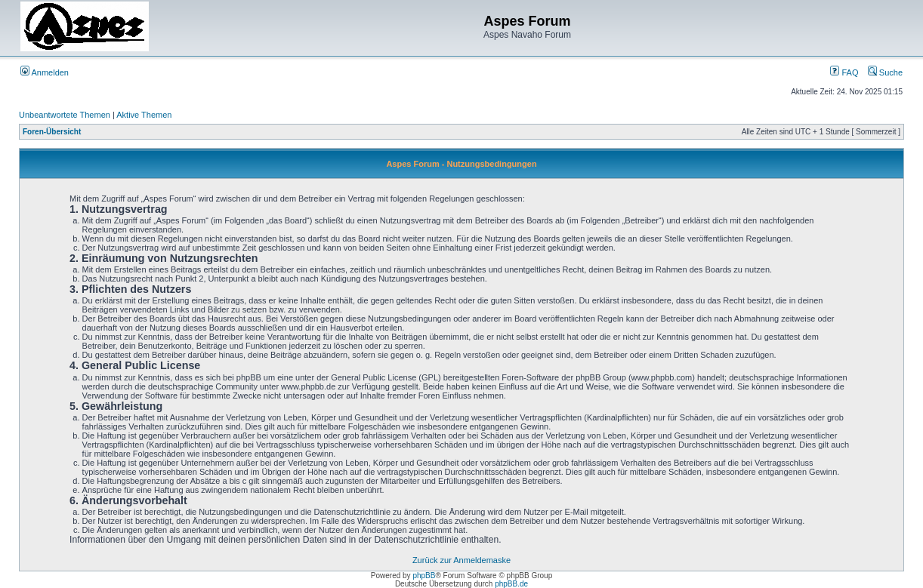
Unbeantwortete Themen (65, 115)
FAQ (844, 72)
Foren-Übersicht (52, 132)
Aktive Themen (144, 115)
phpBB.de (511, 584)
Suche (885, 72)
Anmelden (45, 72)
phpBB (424, 576)
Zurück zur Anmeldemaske (461, 560)
